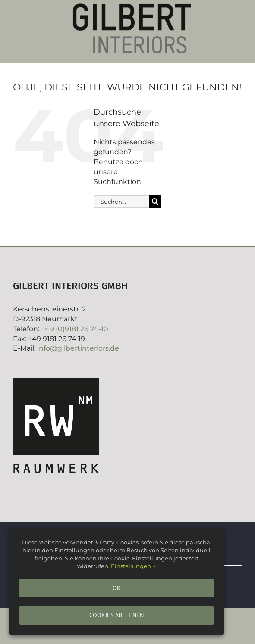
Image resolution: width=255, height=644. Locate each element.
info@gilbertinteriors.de (78, 348)
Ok (117, 588)
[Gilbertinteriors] (132, 7)
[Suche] (155, 201)
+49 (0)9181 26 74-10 (75, 329)
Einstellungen (133, 566)
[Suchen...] (121, 201)
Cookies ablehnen (116, 615)
